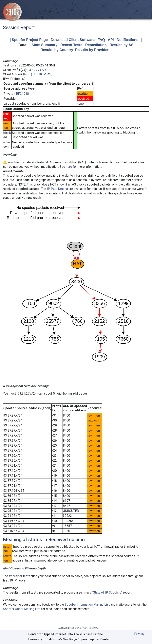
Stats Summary (44, 45)
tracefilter (16, 576)
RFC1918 (22, 94)
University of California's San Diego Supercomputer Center (69, 639)
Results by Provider (92, 50)
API (111, 40)
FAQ (101, 40)
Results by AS (122, 45)
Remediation (96, 45)
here (69, 167)
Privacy (139, 634)
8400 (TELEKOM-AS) (38, 74)
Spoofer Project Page (30, 40)
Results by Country (57, 50)
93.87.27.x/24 (37, 70)
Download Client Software (73, 40)
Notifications (128, 40)
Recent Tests (71, 45)
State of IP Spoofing (107, 592)
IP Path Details (57, 189)
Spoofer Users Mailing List (22, 609)
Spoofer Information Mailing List (87, 605)
